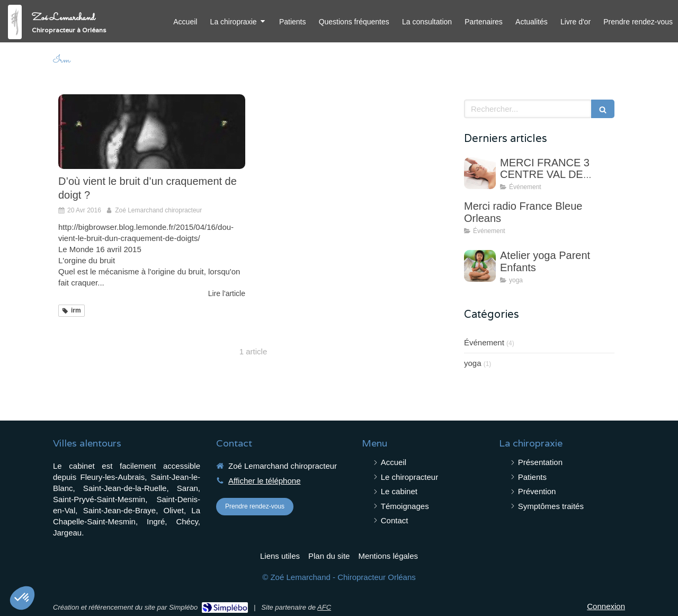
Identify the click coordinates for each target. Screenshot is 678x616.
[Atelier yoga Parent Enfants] (480, 266)
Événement (484, 342)
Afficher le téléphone (265, 481)
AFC (324, 607)
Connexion (606, 606)
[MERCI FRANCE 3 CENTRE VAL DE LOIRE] (480, 173)
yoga (473, 363)
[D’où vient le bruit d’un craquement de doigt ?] (152, 132)
